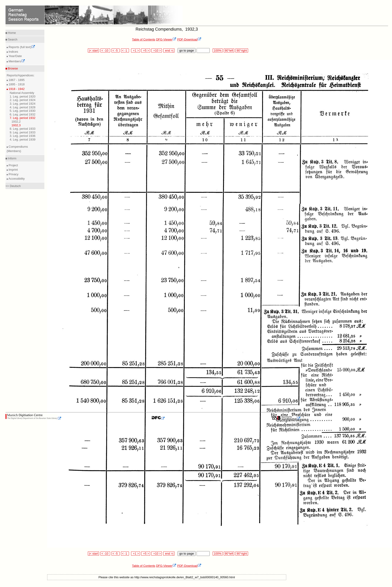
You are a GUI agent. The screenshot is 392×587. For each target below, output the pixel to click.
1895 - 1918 (16, 84)
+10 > (157, 50)
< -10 (105, 50)
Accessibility (16, 179)
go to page (187, 50)
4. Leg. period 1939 (23, 140)
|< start (93, 50)
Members (16, 61)
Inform (12, 158)
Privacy (13, 174)
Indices (13, 52)
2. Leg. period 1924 (23, 100)
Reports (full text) (22, 47)
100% (217, 50)
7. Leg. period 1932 (23, 118)
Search (12, 39)
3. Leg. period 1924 (23, 104)
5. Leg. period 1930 (23, 111)
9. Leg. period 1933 (23, 132)
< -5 (116, 50)
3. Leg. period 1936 (23, 136)
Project (13, 165)
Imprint (13, 170)
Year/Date (15, 56)
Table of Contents (144, 39)
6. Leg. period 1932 (23, 114)
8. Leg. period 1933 (23, 129)
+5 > (146, 50)
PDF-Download (189, 39)
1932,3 (16, 125)
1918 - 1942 (16, 89)
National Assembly (22, 93)
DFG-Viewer (166, 39)
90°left (229, 50)
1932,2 (16, 122)
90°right (242, 50)
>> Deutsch (13, 186)
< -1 (125, 50)
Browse (13, 68)
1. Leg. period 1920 (23, 96)
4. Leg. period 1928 (23, 107)
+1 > (136, 50)
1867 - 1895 (16, 80)
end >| (169, 50)
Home (11, 33)
